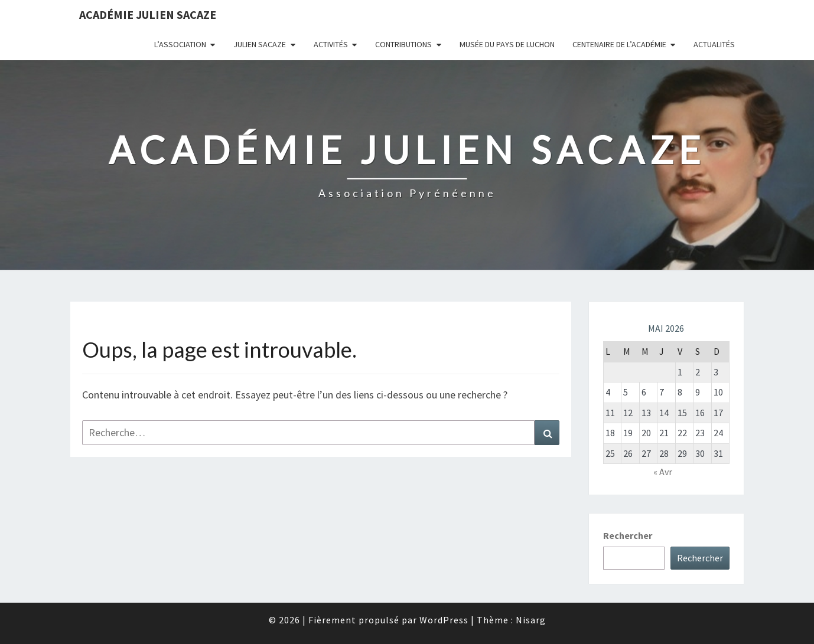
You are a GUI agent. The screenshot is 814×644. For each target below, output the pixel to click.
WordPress (444, 620)
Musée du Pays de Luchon (507, 44)
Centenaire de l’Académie (619, 44)
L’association (180, 44)
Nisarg (531, 620)
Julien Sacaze (260, 44)
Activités (331, 44)
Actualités (714, 44)
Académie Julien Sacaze (148, 14)
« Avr (663, 472)
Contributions (403, 44)
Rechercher (628, 535)
